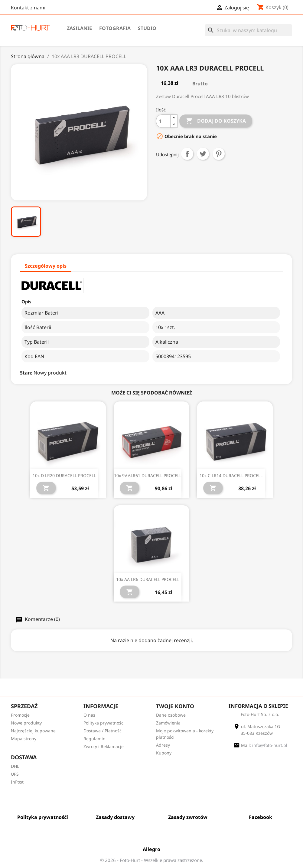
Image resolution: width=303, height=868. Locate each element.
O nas (89, 715)
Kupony (164, 753)
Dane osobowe (171, 715)
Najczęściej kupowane (33, 731)
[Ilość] (163, 121)
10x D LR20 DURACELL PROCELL (64, 475)
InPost (17, 782)
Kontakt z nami (28, 8)
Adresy (163, 745)
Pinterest (219, 154)
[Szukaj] (248, 30)
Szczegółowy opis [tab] (46, 266)
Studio (147, 28)
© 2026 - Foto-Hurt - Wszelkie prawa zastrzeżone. (152, 860)
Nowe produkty (26, 723)
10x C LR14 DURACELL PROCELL (231, 475)
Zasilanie (79, 28)
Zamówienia (168, 723)
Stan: (26, 373)
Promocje (20, 715)
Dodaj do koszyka (216, 122)
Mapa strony (24, 739)
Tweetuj (203, 154)
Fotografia (115, 28)
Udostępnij (187, 154)
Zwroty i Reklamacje (104, 746)
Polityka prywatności (104, 723)
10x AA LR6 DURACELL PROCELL (148, 579)
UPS (15, 774)
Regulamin (94, 739)
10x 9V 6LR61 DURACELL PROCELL (148, 475)
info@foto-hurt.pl (270, 746)
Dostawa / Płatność (103, 731)
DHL (15, 766)
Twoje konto (175, 706)
